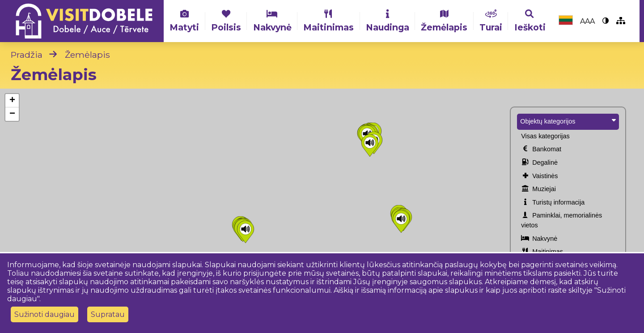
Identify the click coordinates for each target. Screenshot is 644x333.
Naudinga (388, 21)
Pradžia (27, 55)
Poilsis (226, 21)
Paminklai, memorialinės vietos (561, 220)
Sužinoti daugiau (44, 314)
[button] (246, 232)
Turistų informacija (553, 203)
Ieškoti (530, 21)
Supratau (108, 314)
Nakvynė (272, 21)
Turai (491, 21)
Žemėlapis (444, 21)
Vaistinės (539, 176)
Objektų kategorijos (568, 121)
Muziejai (538, 189)
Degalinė (539, 163)
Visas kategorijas (545, 136)
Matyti (184, 21)
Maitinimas (328, 21)
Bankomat (541, 149)
